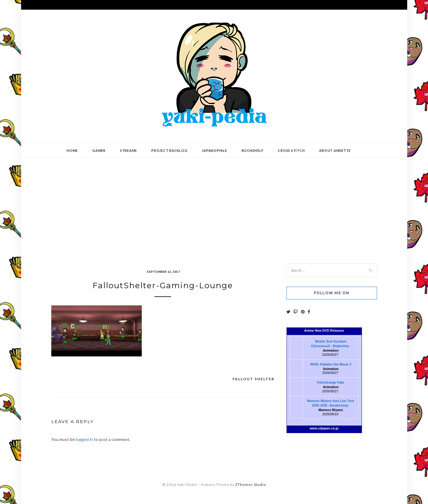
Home (72, 150)
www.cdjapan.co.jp (324, 428)
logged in (84, 439)
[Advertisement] (214, 206)
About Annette (335, 150)
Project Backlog (169, 150)
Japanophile (214, 150)
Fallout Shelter (254, 379)
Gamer (99, 150)
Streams (128, 150)
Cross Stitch (291, 150)
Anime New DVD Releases (324, 330)
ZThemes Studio (251, 485)
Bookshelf (253, 150)
